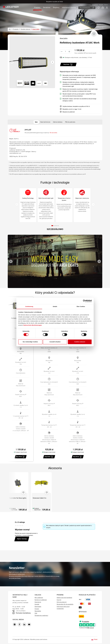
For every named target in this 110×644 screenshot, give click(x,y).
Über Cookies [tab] (81, 306)
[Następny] (52, 62)
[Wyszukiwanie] (93, 8)
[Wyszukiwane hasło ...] (85, 8)
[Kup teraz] (68, 64)
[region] (32, 62)
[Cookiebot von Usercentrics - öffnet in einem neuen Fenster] (84, 301)
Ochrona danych (62, 602)
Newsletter (38, 611)
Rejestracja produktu (85, 5)
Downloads (38, 607)
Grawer (37, 609)
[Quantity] (65, 52)
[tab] (52, 226)
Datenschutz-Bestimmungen (33, 325)
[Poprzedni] (12, 62)
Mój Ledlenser (39, 598)
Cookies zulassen (80, 342)
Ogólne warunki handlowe (64, 598)
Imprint (59, 600)
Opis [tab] (36, 122)
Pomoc (106, 5)
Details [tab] (55, 306)
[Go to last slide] (11, 261)
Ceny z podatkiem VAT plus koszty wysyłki (85, 53)
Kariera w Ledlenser (41, 600)
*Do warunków (53, 133)
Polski (94, 640)
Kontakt (101, 5)
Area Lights (64, 38)
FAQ (36, 613)
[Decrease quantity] (62, 52)
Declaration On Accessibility (65, 604)
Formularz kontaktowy (23, 613)
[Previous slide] (17, 204)
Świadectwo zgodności (41, 616)
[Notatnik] (99, 8)
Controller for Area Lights (18, 498)
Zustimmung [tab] (29, 306)
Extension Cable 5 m (40, 498)
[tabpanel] (55, 142)
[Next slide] (93, 204)
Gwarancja (95, 5)
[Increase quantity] (69, 52)
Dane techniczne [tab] (45, 122)
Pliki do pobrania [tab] (70, 122)
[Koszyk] (103, 8)
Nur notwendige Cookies (30, 342)
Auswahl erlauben (55, 342)
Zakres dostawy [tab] (58, 122)
